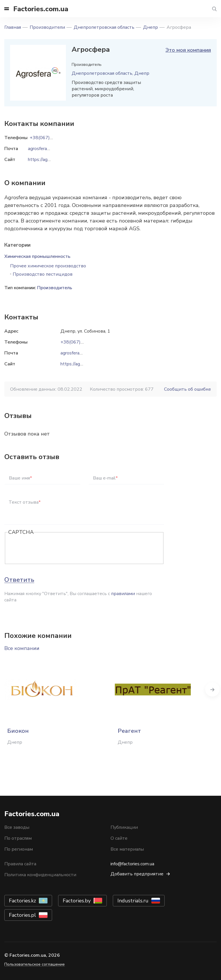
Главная (13, 27)
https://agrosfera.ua (80, 364)
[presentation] (52, 549)
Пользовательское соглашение (35, 964)
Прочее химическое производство (48, 266)
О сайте (119, 838)
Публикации (124, 827)
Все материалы (127, 849)
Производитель (55, 288)
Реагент (129, 731)
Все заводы (17, 827)
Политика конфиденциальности (40, 875)
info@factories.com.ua (132, 864)
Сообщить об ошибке (187, 389)
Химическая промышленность (37, 256)
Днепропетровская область (104, 27)
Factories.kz (22, 901)
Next (212, 689)
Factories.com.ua (41, 9)
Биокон (18, 731)
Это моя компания (188, 50)
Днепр (150, 27)
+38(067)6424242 (81, 342)
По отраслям (18, 838)
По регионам (19, 849)
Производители (47, 27)
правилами (123, 594)
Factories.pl (22, 915)
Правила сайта (20, 864)
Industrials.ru (133, 901)
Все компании (22, 648)
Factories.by (77, 901)
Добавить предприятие (137, 874)
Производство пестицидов (43, 274)
